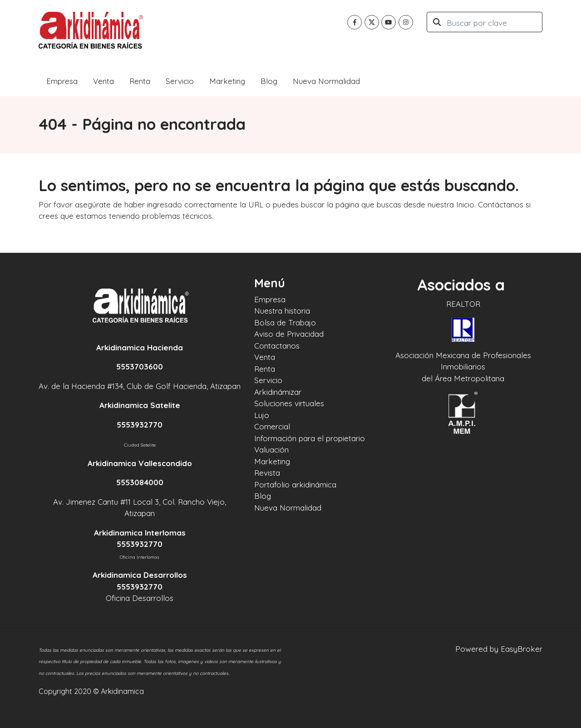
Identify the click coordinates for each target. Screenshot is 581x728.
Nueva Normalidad (326, 81)
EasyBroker (522, 649)
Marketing (227, 81)
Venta (103, 81)
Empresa (62, 81)
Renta (140, 81)
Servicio (180, 81)
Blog (269, 81)
